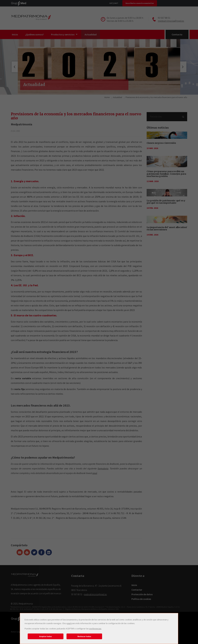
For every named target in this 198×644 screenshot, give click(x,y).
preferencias (95, 629)
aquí (69, 623)
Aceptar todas (46, 636)
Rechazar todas (84, 636)
